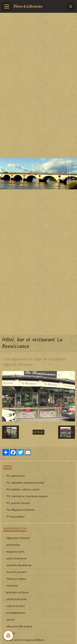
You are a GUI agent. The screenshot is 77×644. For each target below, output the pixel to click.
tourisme (12, 585)
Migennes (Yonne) (18, 538)
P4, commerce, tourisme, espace (27, 496)
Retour (38, 432)
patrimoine (13, 545)
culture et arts (16, 606)
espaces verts (15, 551)
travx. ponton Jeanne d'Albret (25, 640)
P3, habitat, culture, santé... (24, 489)
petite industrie (16, 599)
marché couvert (16, 572)
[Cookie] (8, 636)
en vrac (11, 633)
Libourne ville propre (19, 626)
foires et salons (16, 579)
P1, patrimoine (16, 476)
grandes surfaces (17, 592)
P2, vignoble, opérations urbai (25, 482)
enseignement (16, 613)
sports (11, 619)
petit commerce (17, 558)
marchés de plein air (19, 565)
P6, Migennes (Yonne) (20, 510)
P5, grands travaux (18, 503)
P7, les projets (16, 516)
